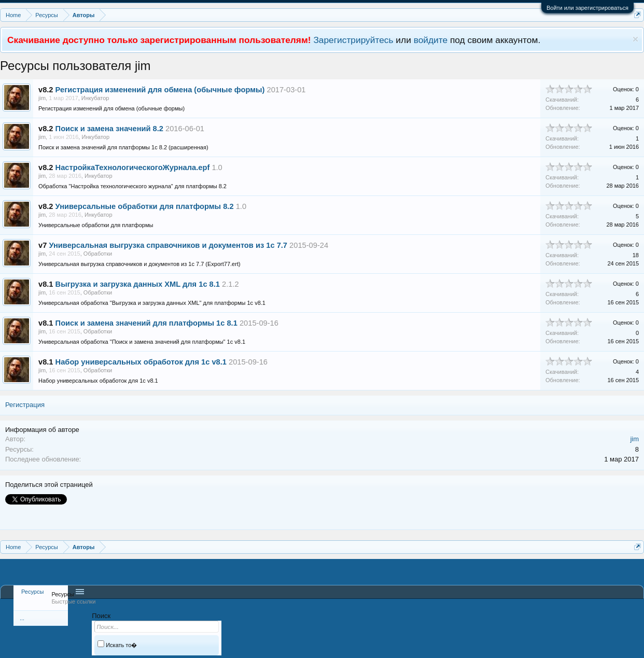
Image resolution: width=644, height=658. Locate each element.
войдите (431, 40)
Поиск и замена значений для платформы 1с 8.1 (146, 323)
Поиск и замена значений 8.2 (109, 129)
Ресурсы (32, 592)
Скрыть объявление (635, 39)
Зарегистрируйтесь (353, 40)
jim (42, 98)
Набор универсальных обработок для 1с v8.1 (141, 362)
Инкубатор (95, 98)
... (22, 618)
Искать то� (117, 645)
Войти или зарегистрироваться (587, 8)
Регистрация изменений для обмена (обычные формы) (160, 90)
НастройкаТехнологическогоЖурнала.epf (133, 167)
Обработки (98, 254)
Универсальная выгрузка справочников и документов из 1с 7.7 (168, 245)
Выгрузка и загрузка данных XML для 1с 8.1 (138, 284)
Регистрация (25, 405)
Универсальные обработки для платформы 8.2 (145, 206)
